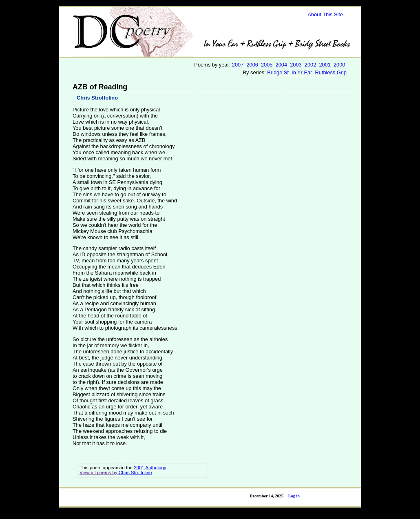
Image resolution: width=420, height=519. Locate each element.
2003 (296, 65)
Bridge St (278, 72)
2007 (238, 65)
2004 (281, 65)
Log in (294, 496)
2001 (325, 65)
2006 (252, 65)
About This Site (325, 14)
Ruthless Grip (331, 72)
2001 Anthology (150, 468)
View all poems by (99, 472)
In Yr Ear (302, 72)
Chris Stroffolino (97, 98)
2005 (267, 65)
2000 (339, 65)
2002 (310, 65)
